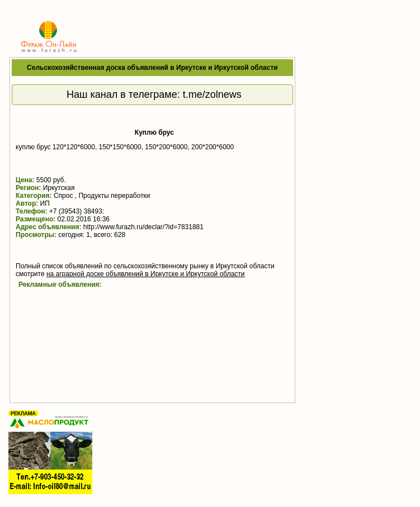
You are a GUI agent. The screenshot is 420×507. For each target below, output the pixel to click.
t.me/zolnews (212, 94)
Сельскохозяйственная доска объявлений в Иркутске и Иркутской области (152, 68)
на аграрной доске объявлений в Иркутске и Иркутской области (146, 274)
